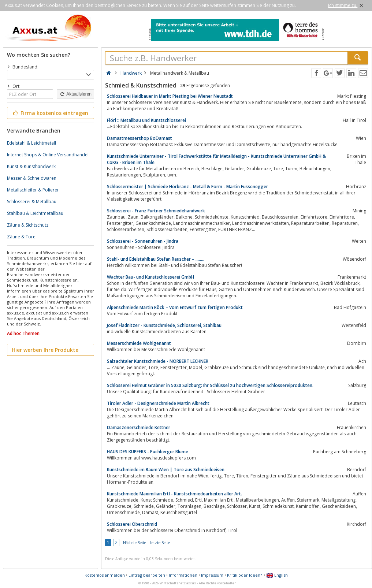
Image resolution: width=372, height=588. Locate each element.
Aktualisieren (75, 94)
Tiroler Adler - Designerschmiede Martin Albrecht (158, 403)
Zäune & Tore (21, 237)
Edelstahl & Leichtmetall (31, 143)
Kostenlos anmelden (105, 575)
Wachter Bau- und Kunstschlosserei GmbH (150, 277)
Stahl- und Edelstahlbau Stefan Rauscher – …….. (156, 259)
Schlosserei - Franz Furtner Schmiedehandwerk (156, 211)
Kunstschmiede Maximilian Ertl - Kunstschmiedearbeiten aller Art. (174, 494)
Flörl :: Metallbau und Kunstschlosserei (146, 120)
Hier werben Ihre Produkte (45, 350)
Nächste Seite (135, 543)
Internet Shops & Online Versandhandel (48, 155)
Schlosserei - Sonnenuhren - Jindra (143, 241)
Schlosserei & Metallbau (32, 202)
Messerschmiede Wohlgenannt (139, 343)
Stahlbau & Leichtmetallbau (35, 213)
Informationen (183, 575)
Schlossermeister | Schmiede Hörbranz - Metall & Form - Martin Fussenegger (187, 187)
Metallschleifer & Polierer (33, 190)
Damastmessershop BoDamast (139, 138)
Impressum (212, 575)
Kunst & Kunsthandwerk (31, 166)
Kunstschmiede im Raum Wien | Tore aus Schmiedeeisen (166, 470)
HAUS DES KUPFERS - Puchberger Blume (148, 452)
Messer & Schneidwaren (32, 178)
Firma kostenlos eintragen (50, 113)
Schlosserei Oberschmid (132, 524)
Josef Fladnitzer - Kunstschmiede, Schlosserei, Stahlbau (164, 325)
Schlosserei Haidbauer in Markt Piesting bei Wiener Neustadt (170, 96)
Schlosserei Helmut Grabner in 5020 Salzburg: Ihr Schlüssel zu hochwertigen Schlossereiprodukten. (210, 385)
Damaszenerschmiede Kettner (139, 427)
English (277, 575)
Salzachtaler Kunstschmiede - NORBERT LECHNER (158, 361)
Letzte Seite (160, 543)
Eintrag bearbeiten (147, 575)
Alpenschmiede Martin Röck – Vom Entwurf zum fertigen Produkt (175, 307)
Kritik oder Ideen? (244, 575)
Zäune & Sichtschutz (28, 225)
